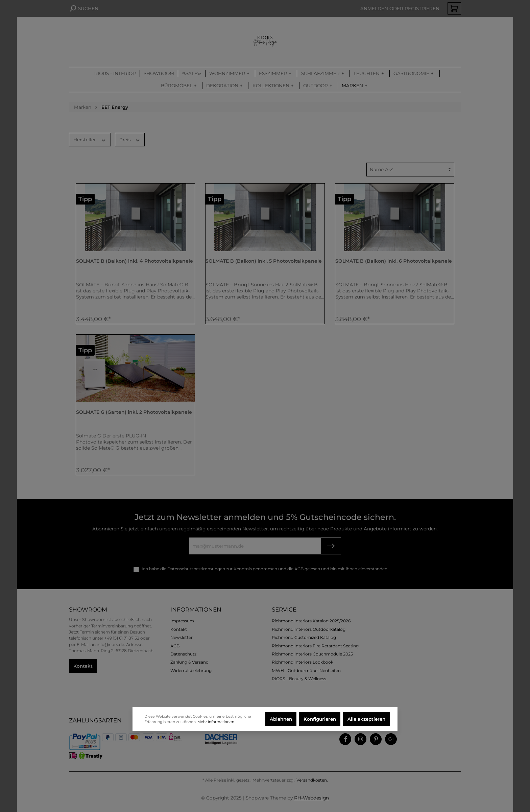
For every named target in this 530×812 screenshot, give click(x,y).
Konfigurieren (320, 719)
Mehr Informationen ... (217, 722)
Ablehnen (281, 719)
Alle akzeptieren (366, 719)
